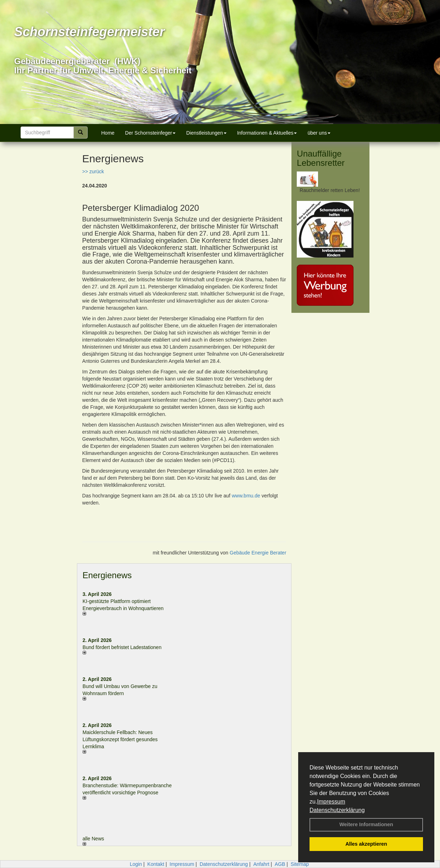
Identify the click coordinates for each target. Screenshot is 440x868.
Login (136, 864)
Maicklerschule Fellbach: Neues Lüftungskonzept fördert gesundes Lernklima (120, 739)
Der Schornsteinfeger (150, 133)
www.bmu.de (246, 496)
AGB (280, 864)
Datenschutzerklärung (337, 810)
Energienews (107, 575)
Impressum (331, 802)
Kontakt (156, 864)
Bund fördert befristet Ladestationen (122, 647)
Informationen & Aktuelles (267, 133)
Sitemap (300, 864)
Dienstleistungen (206, 133)
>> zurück (93, 171)
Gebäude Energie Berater (258, 553)
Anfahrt (261, 864)
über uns (319, 133)
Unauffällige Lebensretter (321, 158)
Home (108, 133)
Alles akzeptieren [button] (366, 844)
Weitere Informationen (366, 824)
